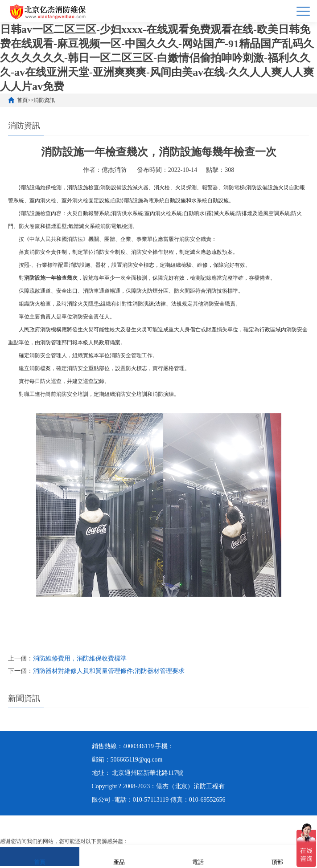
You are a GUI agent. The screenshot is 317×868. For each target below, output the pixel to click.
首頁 (22, 100)
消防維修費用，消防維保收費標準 (80, 658)
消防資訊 (44, 100)
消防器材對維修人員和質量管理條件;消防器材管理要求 (109, 671)
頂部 (277, 856)
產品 (119, 856)
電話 (198, 856)
